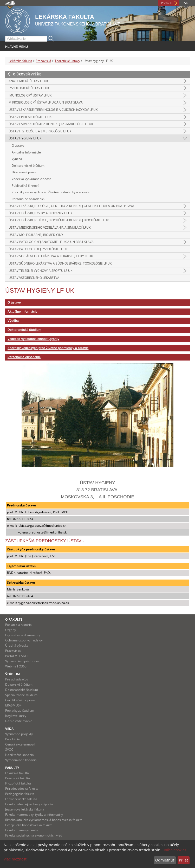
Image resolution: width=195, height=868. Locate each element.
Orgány (11, 630)
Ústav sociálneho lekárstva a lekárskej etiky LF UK (51, 256)
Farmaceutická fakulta (21, 799)
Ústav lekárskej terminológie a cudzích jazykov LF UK (53, 110)
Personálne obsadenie (24, 357)
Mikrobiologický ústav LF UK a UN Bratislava (46, 102)
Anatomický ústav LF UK (28, 81)
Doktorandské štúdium (28, 166)
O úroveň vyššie (27, 74)
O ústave (18, 146)
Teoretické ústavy (67, 61)
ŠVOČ (9, 750)
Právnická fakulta (18, 778)
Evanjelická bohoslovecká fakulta (29, 825)
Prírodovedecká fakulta (22, 789)
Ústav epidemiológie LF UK (30, 117)
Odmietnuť (165, 860)
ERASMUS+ (13, 705)
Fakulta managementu (21, 830)
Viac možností (16, 859)
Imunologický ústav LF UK (30, 95)
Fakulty (12, 768)
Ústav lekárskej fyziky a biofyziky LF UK (40, 213)
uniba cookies (174, 850)
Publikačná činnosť (25, 186)
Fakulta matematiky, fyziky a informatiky (34, 815)
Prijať (183, 860)
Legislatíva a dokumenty (23, 635)
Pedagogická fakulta (20, 794)
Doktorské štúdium (19, 684)
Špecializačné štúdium (21, 695)
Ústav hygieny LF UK (25, 138)
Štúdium (12, 674)
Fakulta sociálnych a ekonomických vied (34, 835)
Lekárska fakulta (20, 61)
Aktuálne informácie (26, 152)
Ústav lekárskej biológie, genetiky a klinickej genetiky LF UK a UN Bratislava (71, 206)
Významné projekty (19, 734)
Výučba (17, 159)
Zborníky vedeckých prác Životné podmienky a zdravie (51, 192)
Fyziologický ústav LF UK (29, 88)
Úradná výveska (17, 645)
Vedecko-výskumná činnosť (31, 179)
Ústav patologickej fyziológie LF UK (38, 249)
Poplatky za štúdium (20, 711)
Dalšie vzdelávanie (19, 721)
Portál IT (167, 3)
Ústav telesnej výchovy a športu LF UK (40, 271)
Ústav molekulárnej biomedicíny (36, 235)
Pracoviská (43, 61)
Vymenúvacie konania (21, 760)
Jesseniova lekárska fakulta (25, 809)
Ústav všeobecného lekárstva (34, 278)
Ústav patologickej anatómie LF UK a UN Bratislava (51, 242)
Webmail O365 (16, 666)
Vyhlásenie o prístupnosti (23, 661)
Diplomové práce (24, 172)
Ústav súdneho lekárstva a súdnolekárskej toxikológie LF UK (60, 263)
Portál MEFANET (17, 656)
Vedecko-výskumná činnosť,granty (33, 339)
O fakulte (14, 619)
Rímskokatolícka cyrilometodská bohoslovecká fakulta (44, 820)
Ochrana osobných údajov (24, 640)
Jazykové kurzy (16, 716)
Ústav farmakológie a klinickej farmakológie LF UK (51, 124)
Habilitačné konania (19, 755)
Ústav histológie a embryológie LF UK (40, 131)
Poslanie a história (18, 625)
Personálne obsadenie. (28, 199)
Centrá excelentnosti (20, 744)
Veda (9, 729)
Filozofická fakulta (18, 783)
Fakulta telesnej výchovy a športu (29, 804)
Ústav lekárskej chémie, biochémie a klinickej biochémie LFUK (59, 220)
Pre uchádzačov (17, 679)
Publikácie (12, 739)
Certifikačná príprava (20, 700)
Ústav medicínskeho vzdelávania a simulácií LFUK (50, 227)
